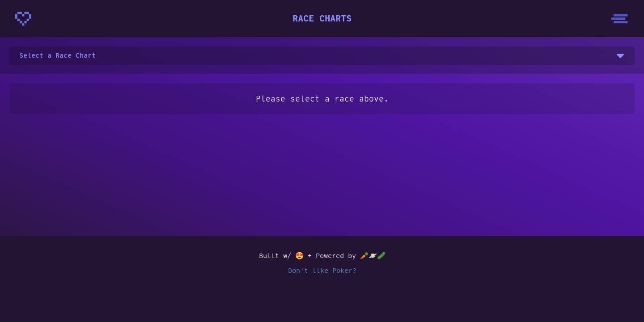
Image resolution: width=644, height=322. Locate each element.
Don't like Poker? (322, 270)
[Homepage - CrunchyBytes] (23, 19)
